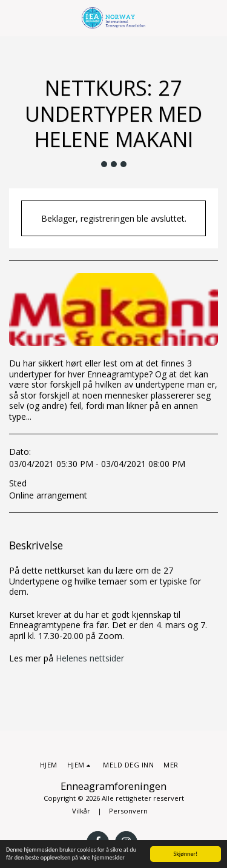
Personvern (128, 811)
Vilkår (81, 811)
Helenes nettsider (90, 658)
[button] (13, 17)
